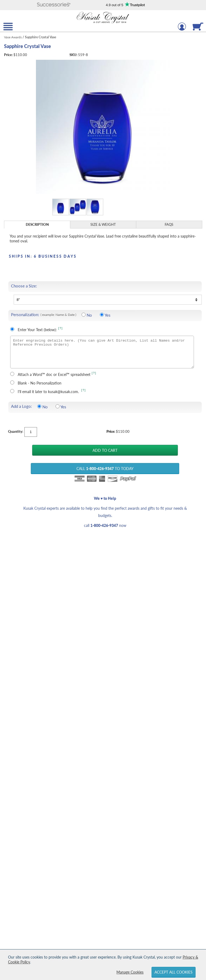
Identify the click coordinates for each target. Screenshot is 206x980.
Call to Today (105, 469)
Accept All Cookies (174, 972)
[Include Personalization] (102, 315)
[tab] (37, 225)
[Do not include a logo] (39, 406)
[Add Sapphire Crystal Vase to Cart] (105, 450)
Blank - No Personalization (40, 383)
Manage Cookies (130, 972)
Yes (108, 315)
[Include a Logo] (58, 406)
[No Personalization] (84, 315)
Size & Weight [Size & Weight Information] (103, 224)
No (89, 315)
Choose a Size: (24, 286)
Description (37, 224)
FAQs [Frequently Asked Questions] (169, 224)
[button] (54, 5)
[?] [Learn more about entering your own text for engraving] (60, 328)
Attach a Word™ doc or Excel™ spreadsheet (54, 374)
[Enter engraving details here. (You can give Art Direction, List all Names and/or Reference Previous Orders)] (102, 352)
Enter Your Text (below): (37, 330)
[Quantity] (31, 432)
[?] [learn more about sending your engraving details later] (84, 390)
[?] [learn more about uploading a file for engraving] (94, 373)
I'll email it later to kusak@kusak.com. (49, 392)
